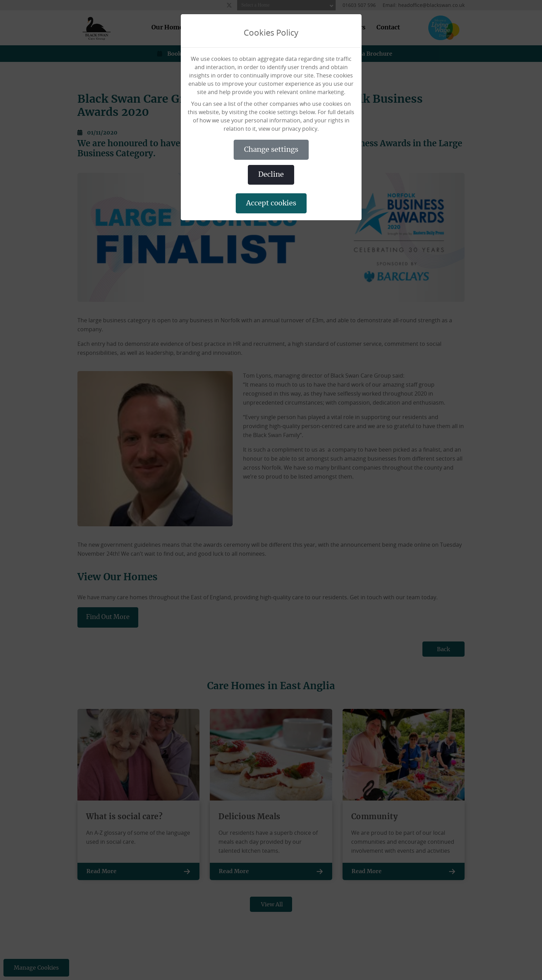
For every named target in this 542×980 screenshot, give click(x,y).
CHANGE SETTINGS (271, 150)
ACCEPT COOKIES (271, 203)
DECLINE (271, 175)
